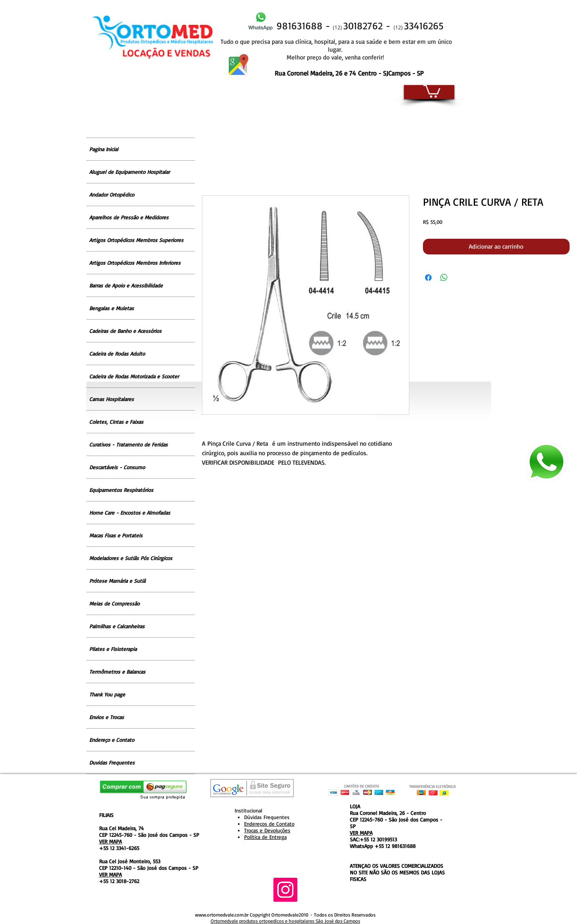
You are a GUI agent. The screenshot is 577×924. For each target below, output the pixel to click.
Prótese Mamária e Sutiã (117, 581)
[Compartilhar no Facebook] (428, 278)
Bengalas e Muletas (112, 308)
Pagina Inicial (104, 149)
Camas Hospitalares (112, 399)
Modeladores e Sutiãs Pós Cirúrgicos (131, 558)
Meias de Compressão (114, 603)
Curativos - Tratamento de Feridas (128, 444)
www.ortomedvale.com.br (222, 915)
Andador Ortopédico (112, 195)
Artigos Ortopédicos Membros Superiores (136, 240)
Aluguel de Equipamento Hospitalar (129, 172)
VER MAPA (110, 841)
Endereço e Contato (112, 740)
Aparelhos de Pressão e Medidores (129, 217)
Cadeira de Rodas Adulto (117, 354)
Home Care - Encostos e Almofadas (130, 513)
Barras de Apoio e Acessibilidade (126, 285)
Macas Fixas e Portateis (116, 535)
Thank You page (107, 694)
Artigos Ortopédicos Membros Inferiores (135, 263)
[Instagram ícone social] (285, 890)
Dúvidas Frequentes (267, 817)
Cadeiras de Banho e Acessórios (125, 331)
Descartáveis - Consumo (117, 467)
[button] (432, 90)
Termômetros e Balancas (117, 672)
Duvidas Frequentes (112, 762)
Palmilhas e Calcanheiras (117, 626)
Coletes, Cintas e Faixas (116, 422)
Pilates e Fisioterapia (113, 649)
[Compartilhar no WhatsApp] (444, 278)
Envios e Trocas (107, 717)
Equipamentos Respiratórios (121, 490)
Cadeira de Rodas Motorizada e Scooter (134, 376)
